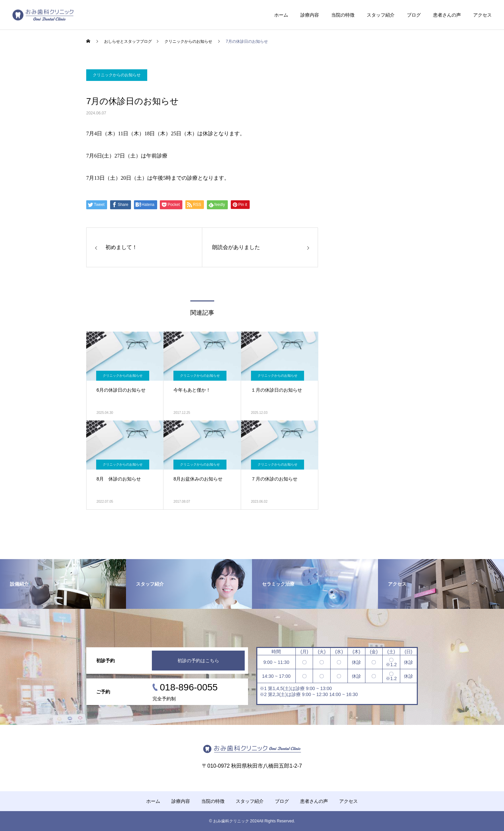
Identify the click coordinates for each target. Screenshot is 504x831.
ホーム (281, 15)
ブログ (414, 15)
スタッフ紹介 (381, 15)
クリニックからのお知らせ (117, 75)
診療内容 (310, 15)
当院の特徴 (343, 15)
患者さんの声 (447, 15)
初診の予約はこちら (198, 661)
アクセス (482, 15)
